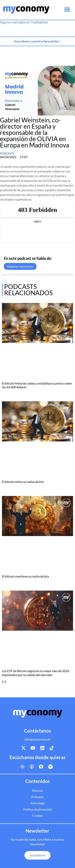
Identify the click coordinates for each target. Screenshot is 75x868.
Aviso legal (37, 803)
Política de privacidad (37, 809)
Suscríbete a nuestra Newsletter (38, 41)
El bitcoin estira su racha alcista (23, 482)
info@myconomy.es (37, 739)
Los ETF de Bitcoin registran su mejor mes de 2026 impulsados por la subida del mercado (36, 673)
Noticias (37, 790)
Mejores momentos (20, 266)
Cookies (38, 816)
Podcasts (7, 153)
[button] (67, 9)
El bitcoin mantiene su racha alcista (25, 576)
